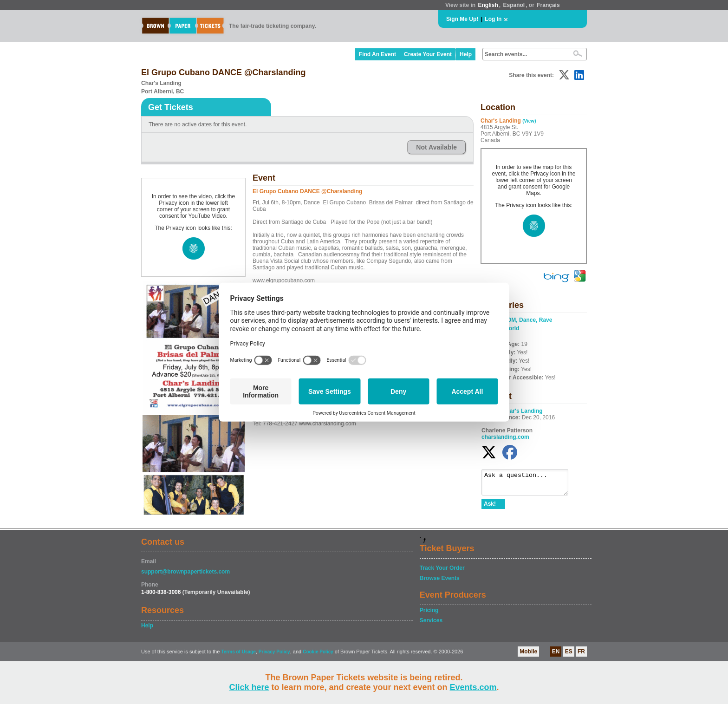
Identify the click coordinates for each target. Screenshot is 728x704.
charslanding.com (505, 437)
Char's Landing (523, 411)
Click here (249, 687)
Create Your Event (428, 54)
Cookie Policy (318, 652)
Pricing (429, 610)
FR (581, 652)
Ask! (490, 508)
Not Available (436, 147)
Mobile (528, 652)
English (488, 5)
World (512, 328)
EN (556, 652)
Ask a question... (530, 484)
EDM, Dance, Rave (528, 320)
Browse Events (440, 578)
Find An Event (377, 54)
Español (514, 5)
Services (431, 620)
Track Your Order (442, 568)
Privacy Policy (274, 652)
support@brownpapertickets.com (185, 572)
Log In (493, 19)
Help (466, 54)
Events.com (473, 687)
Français (548, 5)
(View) (529, 121)
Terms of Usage (238, 652)
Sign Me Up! (462, 19)
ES (569, 652)
